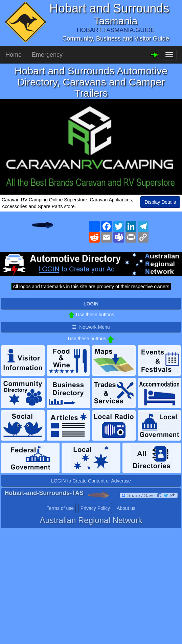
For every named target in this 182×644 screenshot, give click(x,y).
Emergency (47, 55)
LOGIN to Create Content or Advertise (91, 481)
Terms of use (60, 508)
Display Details (160, 202)
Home (14, 55)
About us (126, 508)
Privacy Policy (95, 508)
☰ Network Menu (91, 327)
